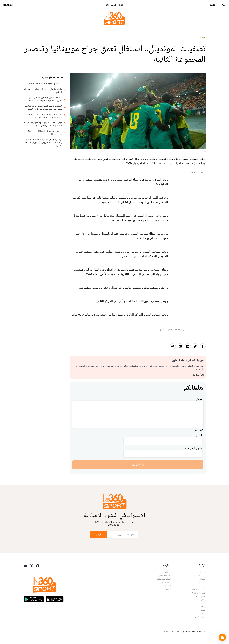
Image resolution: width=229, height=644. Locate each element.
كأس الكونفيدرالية (199, 589)
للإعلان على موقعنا (164, 579)
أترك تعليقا (138, 465)
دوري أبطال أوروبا (199, 593)
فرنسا (203, 610)
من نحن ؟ (167, 572)
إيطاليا (203, 607)
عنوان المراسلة (193, 448)
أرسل (98, 535)
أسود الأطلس (200, 576)
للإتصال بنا (167, 586)
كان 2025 (202, 572)
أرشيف (168, 589)
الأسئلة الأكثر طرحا (164, 576)
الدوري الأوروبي (200, 596)
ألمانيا (203, 613)
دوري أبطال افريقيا (199, 586)
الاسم (199, 435)
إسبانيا (203, 603)
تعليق (199, 399)
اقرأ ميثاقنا (198, 375)
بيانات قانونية (166, 582)
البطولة (202, 37)
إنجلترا (203, 600)
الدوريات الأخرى (200, 617)
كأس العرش (201, 582)
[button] (222, 637)
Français (8, 5)
